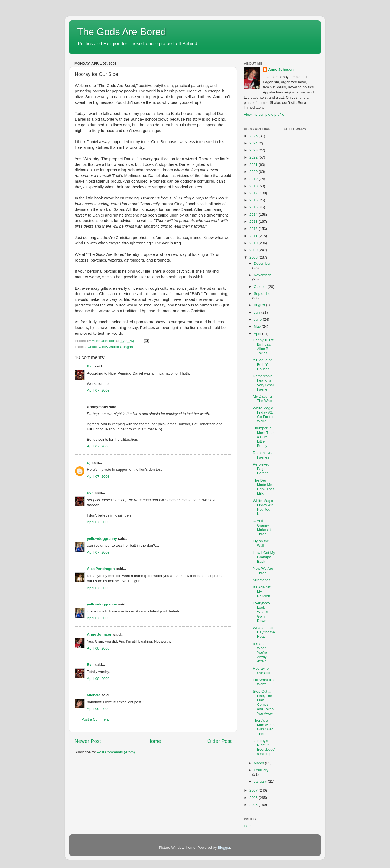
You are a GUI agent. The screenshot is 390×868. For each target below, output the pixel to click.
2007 (254, 790)
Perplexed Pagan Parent (261, 469)
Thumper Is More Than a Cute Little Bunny (264, 437)
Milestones (262, 580)
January (261, 781)
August (260, 305)
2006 (254, 798)
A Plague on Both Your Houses (263, 364)
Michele (94, 695)
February (261, 770)
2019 (254, 179)
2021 (254, 165)
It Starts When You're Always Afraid (261, 653)
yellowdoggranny (102, 539)
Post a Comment (95, 719)
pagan (128, 347)
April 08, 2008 (98, 648)
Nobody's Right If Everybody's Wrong (264, 747)
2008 (254, 257)
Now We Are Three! (263, 571)
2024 (254, 143)
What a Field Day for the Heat (264, 632)
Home (154, 741)
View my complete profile (264, 114)
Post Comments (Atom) (116, 752)
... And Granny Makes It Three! (262, 527)
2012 (254, 229)
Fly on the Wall (261, 543)
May (258, 326)
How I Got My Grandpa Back (264, 557)
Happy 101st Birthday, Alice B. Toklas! (263, 347)
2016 (254, 200)
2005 (254, 805)
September (263, 294)
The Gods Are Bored (122, 32)
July (258, 312)
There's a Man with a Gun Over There (264, 727)
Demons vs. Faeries (263, 455)
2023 (254, 150)
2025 (254, 136)
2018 (254, 186)
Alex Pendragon (101, 569)
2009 (254, 250)
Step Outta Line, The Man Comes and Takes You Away (263, 702)
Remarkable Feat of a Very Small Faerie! (264, 383)
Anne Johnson (100, 635)
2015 (254, 207)
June (258, 319)
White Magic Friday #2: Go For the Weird (264, 415)
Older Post (220, 741)
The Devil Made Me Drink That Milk (263, 487)
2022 (254, 157)
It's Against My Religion (262, 591)
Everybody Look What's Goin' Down (262, 612)
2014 (254, 214)
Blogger (224, 848)
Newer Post (88, 741)
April (258, 334)
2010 (254, 243)
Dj (89, 463)
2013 (254, 222)
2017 (254, 193)
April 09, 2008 (98, 709)
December (262, 264)
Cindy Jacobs (110, 347)
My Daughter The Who (263, 398)
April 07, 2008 (98, 390)
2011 (254, 236)
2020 (254, 172)
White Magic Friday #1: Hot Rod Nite (263, 507)
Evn (90, 366)
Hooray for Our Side (262, 671)
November (262, 275)
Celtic (92, 347)
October (261, 287)
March (259, 763)
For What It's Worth (263, 682)
